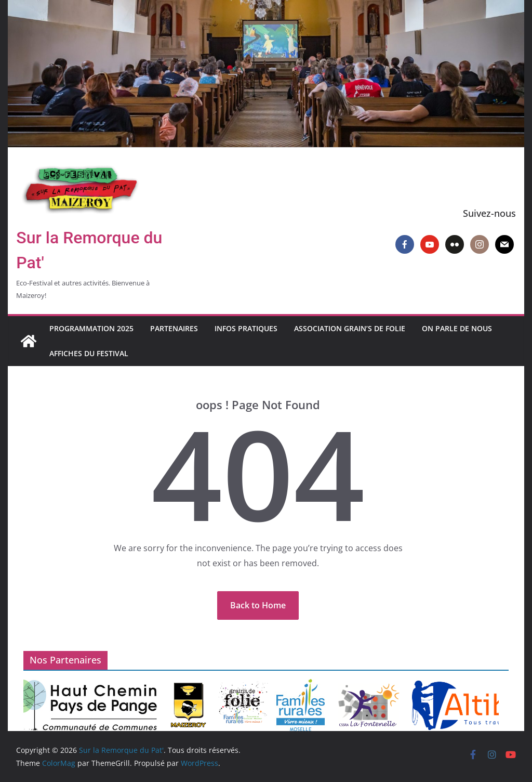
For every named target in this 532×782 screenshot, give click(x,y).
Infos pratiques (246, 328)
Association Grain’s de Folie (350, 328)
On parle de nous (457, 328)
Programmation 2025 (91, 328)
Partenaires (174, 328)
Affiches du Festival (89, 353)
